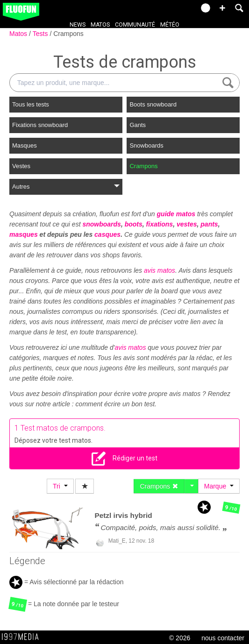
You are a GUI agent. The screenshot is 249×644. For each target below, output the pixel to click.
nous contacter (223, 638)
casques (107, 234)
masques (24, 234)
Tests (41, 34)
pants (209, 224)
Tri (60, 486)
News (78, 25)
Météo (170, 25)
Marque (219, 486)
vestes (187, 224)
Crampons (68, 34)
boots (134, 224)
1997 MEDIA (23, 637)
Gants (138, 125)
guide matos (176, 214)
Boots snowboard (153, 104)
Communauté (135, 25)
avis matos (160, 270)
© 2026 (180, 638)
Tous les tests (31, 104)
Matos (100, 25)
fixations (160, 224)
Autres (66, 187)
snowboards (101, 224)
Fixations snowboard (40, 125)
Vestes (21, 166)
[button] (222, 8)
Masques (25, 145)
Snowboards (146, 145)
